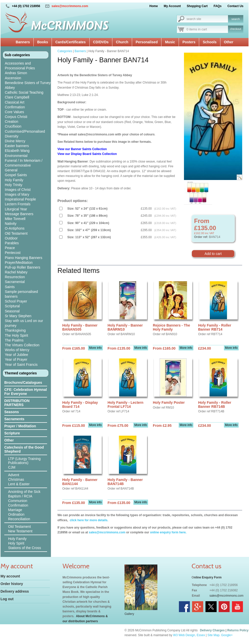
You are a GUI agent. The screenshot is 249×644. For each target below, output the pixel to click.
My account (10, 576)
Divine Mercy (15, 141)
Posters (189, 42)
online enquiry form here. (168, 532)
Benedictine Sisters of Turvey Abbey (28, 85)
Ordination (16, 514)
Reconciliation (19, 519)
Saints (10, 287)
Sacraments (14, 419)
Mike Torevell (15, 219)
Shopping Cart (197, 6)
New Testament (20, 531)
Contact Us (235, 6)
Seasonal (12, 311)
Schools (210, 42)
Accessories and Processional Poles (20, 66)
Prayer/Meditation (19, 263)
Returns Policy (238, 630)
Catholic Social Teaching (24, 92)
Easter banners (17, 146)
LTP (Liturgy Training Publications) (24, 461)
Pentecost (13, 253)
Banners (23, 42)
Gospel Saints (16, 175)
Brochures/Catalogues (23, 383)
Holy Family (14, 180)
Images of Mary (17, 194)
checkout (236, 29)
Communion (18, 501)
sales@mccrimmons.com (70, 6)
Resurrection (15, 277)
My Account (172, 6)
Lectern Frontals (18, 204)
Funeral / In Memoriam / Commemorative (24, 163)
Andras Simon (16, 73)
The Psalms (14, 340)
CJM (12, 467)
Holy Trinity (14, 185)
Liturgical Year (16, 209)
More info (95, 348)
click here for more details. (88, 520)
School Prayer (16, 301)
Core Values (14, 112)
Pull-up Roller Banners (23, 267)
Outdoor (11, 238)
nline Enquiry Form (208, 577)
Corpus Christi (16, 117)
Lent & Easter (19, 484)
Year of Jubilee (16, 355)
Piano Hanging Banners (24, 258)
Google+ (227, 635)
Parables (12, 243)
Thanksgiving (15, 330)
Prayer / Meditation (20, 426)
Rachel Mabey (16, 272)
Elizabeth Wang (17, 151)
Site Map (213, 635)
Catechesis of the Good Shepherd (24, 449)
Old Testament (16, 233)
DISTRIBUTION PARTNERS (17, 403)
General (11, 170)
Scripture (12, 433)
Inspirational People (20, 199)
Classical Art (15, 102)
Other (229, 42)
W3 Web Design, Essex (189, 635)
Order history (12, 584)
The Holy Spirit (16, 335)
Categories (65, 51)
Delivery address (15, 591)
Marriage (15, 510)
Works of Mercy (17, 350)
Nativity (11, 224)
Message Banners (19, 214)
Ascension (13, 78)
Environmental (16, 156)
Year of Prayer (16, 359)
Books (43, 42)
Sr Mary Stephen (18, 316)
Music (170, 42)
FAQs (217, 6)
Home (153, 6)
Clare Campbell (17, 97)
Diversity (12, 136)
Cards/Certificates (71, 42)
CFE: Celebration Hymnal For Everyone (26, 392)
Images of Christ (18, 190)
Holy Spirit (16, 543)
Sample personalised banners (21, 294)
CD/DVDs (101, 42)
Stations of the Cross (25, 548)
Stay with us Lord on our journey (24, 323)
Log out (7, 599)
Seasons (12, 412)
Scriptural (12, 306)
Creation (12, 122)
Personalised (147, 42)
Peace (10, 248)
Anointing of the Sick (24, 492)
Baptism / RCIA (20, 496)
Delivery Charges (212, 630)
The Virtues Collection (22, 345)
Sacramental (15, 282)
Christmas (16, 479)
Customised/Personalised (25, 131)
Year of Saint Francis (21, 365)
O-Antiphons (15, 228)
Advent (14, 475)
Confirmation (15, 107)
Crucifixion (13, 126)
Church (122, 42)
